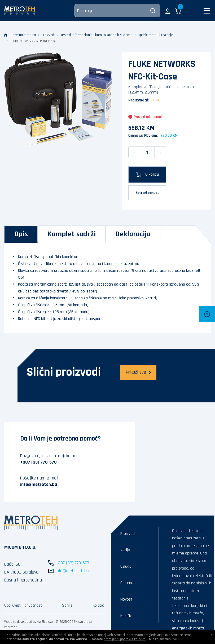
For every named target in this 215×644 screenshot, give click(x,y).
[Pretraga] (117, 11)
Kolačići (98, 605)
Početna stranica (20, 35)
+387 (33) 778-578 (38, 462)
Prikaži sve (138, 372)
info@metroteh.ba (39, 484)
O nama (127, 583)
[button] (168, 11)
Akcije (125, 550)
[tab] (21, 234)
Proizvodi (48, 35)
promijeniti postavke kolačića (125, 639)
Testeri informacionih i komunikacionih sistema (96, 35)
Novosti (127, 599)
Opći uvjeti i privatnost (23, 605)
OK (210, 635)
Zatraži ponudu (147, 193)
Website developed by (20, 622)
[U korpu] (147, 175)
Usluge (126, 567)
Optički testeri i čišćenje (155, 35)
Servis (67, 605)
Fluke (155, 100)
